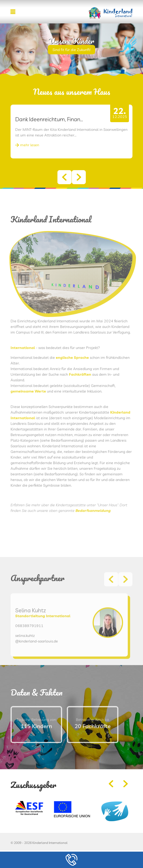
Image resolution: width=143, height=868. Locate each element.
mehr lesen (30, 145)
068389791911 (29, 637)
